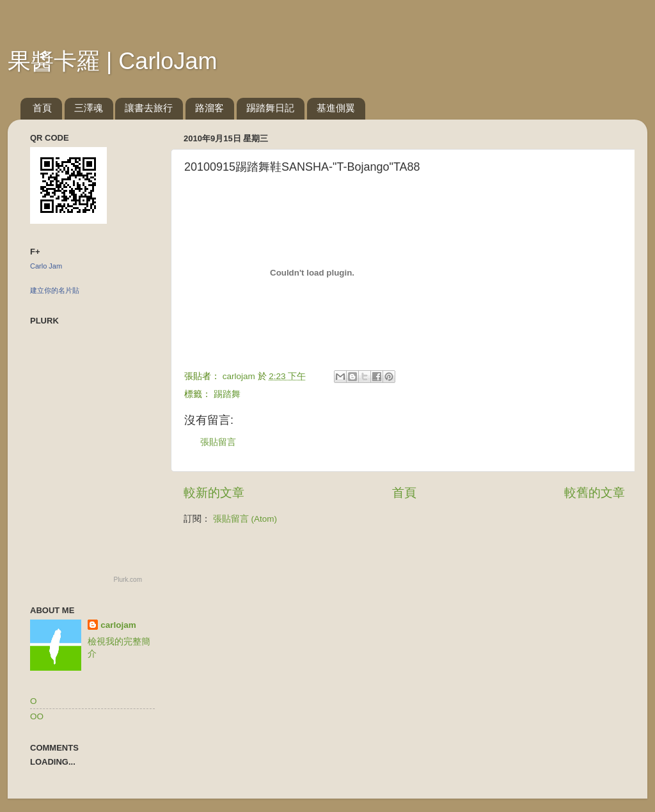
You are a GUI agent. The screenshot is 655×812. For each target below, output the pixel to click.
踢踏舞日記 (270, 108)
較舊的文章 (595, 493)
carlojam (118, 625)
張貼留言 (218, 442)
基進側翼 (336, 108)
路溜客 (209, 108)
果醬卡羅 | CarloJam (112, 61)
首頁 (42, 108)
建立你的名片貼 (55, 290)
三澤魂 (89, 108)
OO (37, 716)
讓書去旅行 (149, 108)
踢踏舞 (227, 394)
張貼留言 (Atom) (245, 519)
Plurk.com (128, 580)
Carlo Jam (46, 266)
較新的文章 (214, 493)
